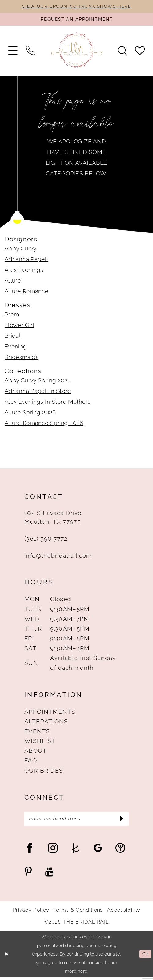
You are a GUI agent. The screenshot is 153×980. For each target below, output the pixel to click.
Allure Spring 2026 (30, 414)
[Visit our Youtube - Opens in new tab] (49, 875)
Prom (12, 316)
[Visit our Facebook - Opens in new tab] (30, 851)
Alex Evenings (24, 272)
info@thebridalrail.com (58, 557)
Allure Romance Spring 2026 (44, 425)
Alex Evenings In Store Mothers (47, 403)
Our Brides (44, 772)
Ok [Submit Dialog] (145, 957)
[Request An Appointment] (76, 20)
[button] (13, 53)
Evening (16, 348)
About (36, 752)
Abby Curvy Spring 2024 (38, 382)
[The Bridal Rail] (76, 53)
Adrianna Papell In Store (38, 393)
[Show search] (122, 53)
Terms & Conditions (78, 913)
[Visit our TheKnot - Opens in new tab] (76, 851)
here (82, 974)
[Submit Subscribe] (121, 821)
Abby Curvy (21, 250)
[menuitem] (13, 53)
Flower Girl (19, 327)
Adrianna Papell (26, 261)
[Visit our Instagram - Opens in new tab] (53, 851)
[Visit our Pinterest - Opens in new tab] (28, 875)
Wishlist (40, 743)
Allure (13, 282)
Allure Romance (26, 293)
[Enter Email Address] (76, 821)
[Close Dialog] (7, 957)
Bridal (13, 337)
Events (37, 733)
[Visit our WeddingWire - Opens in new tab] (120, 851)
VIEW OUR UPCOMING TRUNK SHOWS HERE (76, 7)
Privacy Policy (31, 913)
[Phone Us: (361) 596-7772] (31, 53)
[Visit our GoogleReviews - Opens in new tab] (98, 851)
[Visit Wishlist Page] (140, 53)
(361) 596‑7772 (46, 540)
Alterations (46, 723)
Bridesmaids (22, 359)
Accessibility (124, 913)
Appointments (50, 713)
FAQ (31, 762)
